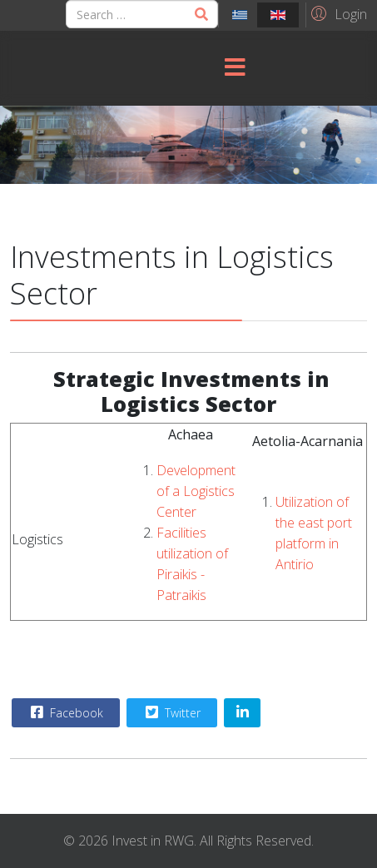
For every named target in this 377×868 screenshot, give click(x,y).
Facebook (65, 712)
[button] (337, 13)
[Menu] (236, 68)
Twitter (171, 712)
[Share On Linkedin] (242, 713)
